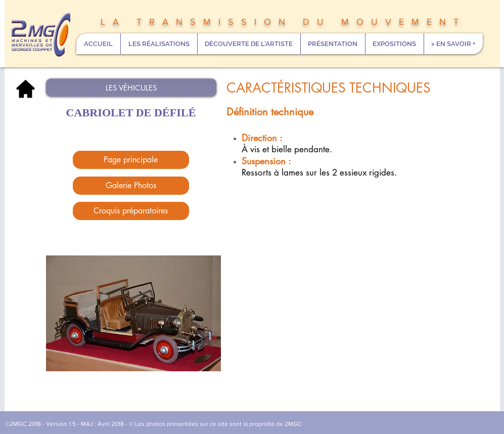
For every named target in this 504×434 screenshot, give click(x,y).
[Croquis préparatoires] (131, 211)
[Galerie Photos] (131, 186)
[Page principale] (131, 160)
